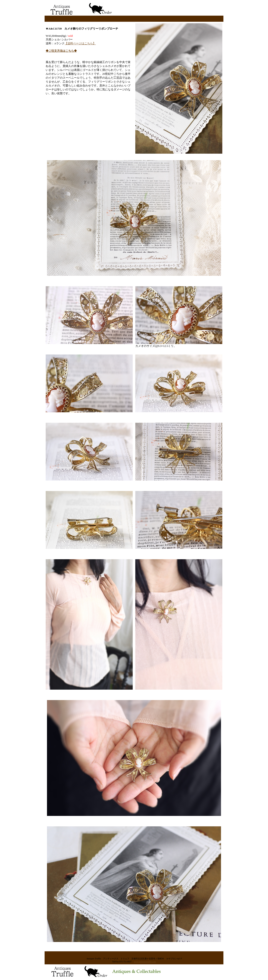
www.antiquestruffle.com (145, 962)
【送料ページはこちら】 (80, 43)
